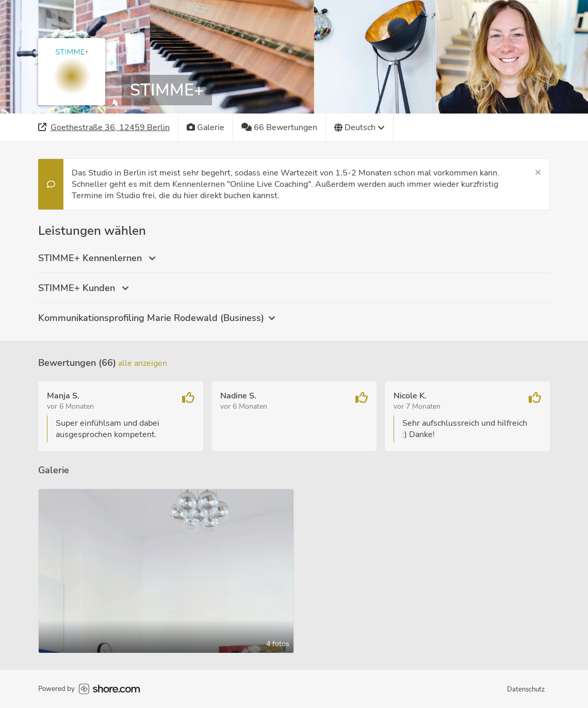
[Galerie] (206, 127)
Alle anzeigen (143, 363)
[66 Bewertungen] (280, 127)
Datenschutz (526, 689)
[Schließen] (538, 173)
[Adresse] (104, 127)
